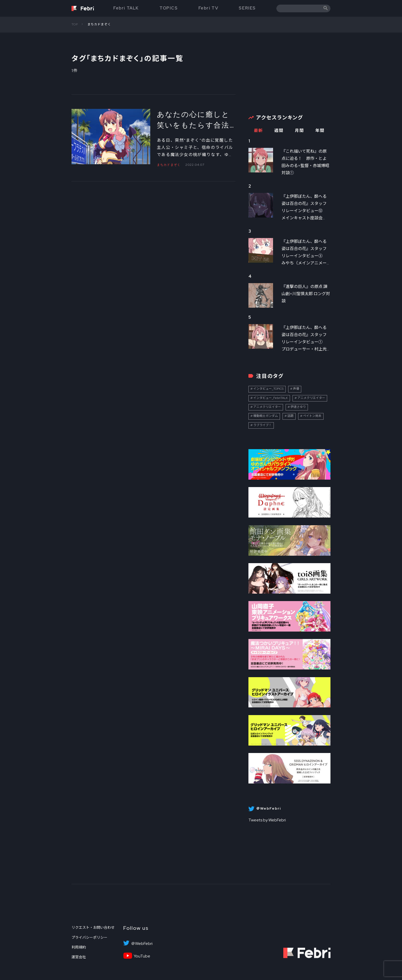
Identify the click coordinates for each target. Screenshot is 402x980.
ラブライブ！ (263, 425)
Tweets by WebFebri (267, 820)
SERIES (247, 8)
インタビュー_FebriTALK (271, 398)
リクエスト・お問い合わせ (93, 927)
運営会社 (79, 957)
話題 (290, 416)
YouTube (142, 956)
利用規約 (79, 947)
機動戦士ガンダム (266, 416)
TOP (75, 24)
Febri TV (208, 8)
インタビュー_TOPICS (268, 389)
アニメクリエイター (311, 398)
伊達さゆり (298, 407)
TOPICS (169, 8)
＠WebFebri (142, 944)
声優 (296, 389)
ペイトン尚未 (312, 416)
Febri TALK (126, 8)
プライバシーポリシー (89, 937)
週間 (279, 131)
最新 (258, 131)
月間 (299, 131)
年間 (320, 131)
